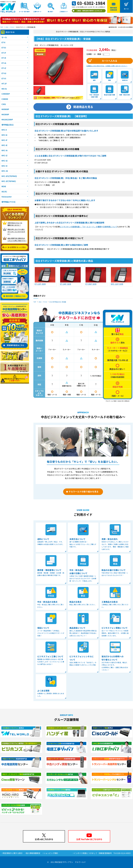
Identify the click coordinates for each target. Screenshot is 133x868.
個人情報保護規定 (33, 853)
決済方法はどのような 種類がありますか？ (15, 224)
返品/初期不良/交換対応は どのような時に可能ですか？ (17, 239)
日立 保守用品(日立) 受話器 (58, 302)
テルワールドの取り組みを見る (84, 491)
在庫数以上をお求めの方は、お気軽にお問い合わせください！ (107, 66)
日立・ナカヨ (10, 27)
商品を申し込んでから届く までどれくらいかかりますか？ (16, 232)
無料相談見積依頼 (114, 9)
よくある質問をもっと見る (15, 247)
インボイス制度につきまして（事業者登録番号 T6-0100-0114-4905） (103, 853)
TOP (2, 27)
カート (126, 9)
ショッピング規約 (51, 853)
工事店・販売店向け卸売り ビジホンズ (89, 11)
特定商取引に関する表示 (13, 853)
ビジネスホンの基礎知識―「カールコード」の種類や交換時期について (88, 227)
